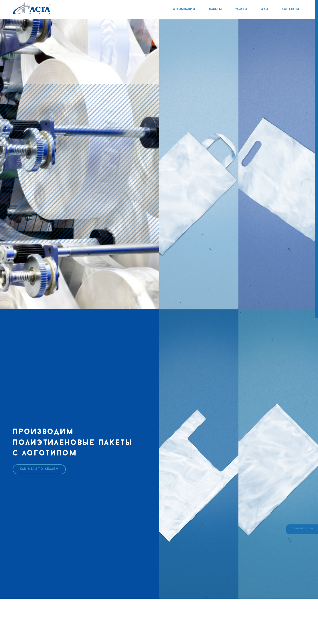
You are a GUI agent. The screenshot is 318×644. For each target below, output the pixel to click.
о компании (184, 9)
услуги (242, 9)
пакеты (216, 9)
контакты (290, 9)
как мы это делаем (39, 469)
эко (265, 9)
